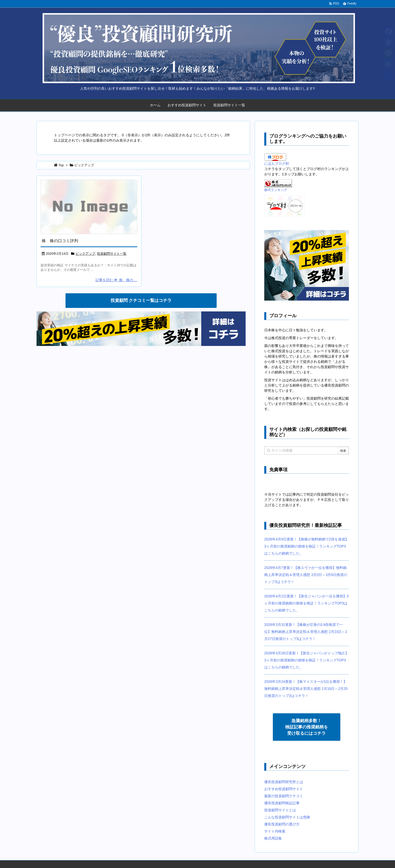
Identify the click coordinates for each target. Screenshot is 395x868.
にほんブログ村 (277, 164)
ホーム (155, 105)
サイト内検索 (275, 831)
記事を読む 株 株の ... (116, 280)
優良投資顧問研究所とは (284, 782)
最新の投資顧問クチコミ (284, 796)
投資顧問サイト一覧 (229, 105)
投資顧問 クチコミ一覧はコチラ (141, 300)
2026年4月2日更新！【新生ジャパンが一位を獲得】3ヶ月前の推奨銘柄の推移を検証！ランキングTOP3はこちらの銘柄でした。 (306, 603)
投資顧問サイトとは (280, 810)
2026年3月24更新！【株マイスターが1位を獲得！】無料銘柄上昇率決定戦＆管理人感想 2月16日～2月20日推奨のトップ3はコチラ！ (306, 689)
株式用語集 (273, 838)
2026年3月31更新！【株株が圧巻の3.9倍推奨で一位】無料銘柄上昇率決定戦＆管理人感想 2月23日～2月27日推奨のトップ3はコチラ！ (306, 632)
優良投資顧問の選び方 (282, 824)
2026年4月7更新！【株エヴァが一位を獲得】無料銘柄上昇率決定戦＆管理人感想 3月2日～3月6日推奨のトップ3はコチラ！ (306, 575)
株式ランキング (276, 190)
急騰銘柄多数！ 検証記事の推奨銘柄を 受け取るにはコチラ (307, 727)
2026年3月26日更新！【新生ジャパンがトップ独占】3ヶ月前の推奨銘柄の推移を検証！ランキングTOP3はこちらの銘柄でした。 (306, 660)
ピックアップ (85, 254)
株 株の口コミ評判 (60, 241)
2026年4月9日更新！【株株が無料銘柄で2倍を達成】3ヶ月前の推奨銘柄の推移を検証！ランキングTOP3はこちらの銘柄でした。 (306, 546)
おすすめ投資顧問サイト (187, 105)
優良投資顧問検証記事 (282, 803)
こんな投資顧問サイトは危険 (287, 817)
